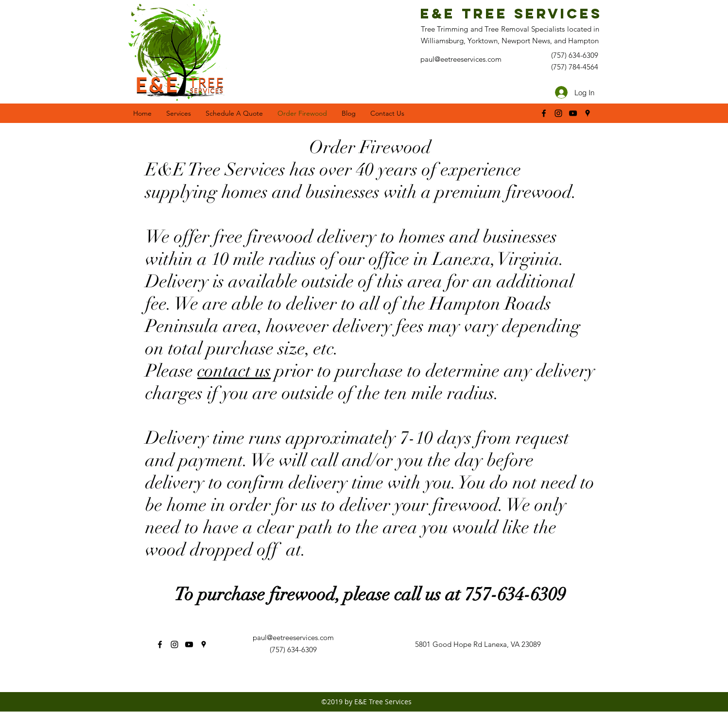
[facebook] (544, 113)
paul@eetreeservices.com (293, 637)
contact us (234, 371)
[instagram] (558, 113)
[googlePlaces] (588, 113)
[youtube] (573, 113)
